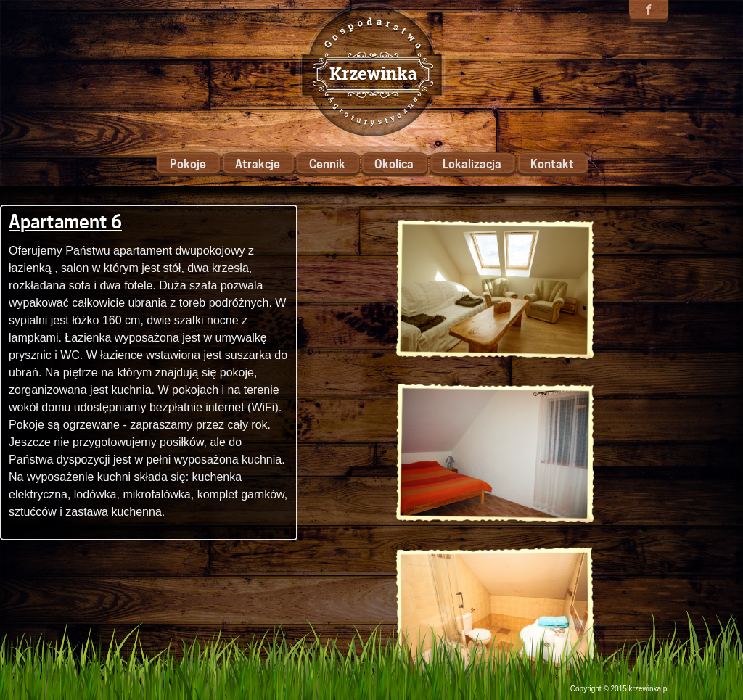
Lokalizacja (472, 164)
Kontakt (552, 164)
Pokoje (188, 164)
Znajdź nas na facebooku (649, 12)
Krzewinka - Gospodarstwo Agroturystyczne (372, 71)
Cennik (327, 164)
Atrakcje (258, 164)
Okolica (394, 164)
